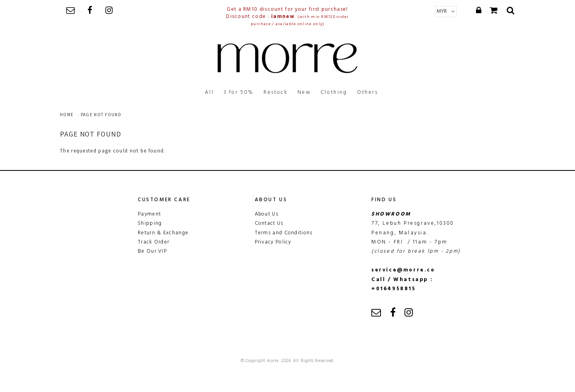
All (209, 92)
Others (368, 92)
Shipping (150, 223)
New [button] (304, 92)
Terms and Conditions (284, 233)
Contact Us (269, 223)
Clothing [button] (334, 92)
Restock (276, 92)
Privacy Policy (273, 242)
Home (67, 115)
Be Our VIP (152, 251)
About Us (267, 214)
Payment (149, 214)
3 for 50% (239, 92)
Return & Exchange (163, 233)
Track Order (154, 242)
